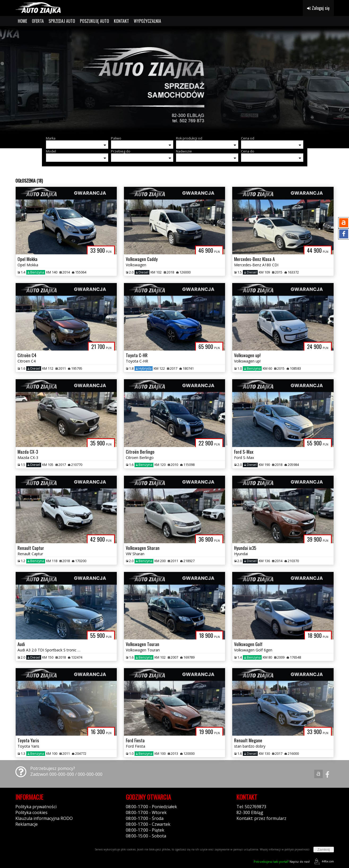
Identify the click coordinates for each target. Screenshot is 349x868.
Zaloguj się (318, 8)
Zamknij (324, 850)
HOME (22, 21)
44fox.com (323, 861)
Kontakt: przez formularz (261, 818)
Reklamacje (27, 824)
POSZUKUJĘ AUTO (94, 21)
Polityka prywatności (36, 807)
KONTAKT (121, 21)
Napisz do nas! (282, 861)
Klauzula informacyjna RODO (44, 818)
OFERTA (38, 21)
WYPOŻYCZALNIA (147, 21)
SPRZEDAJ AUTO (62, 21)
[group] (174, 79)
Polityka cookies (31, 812)
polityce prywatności (297, 849)
